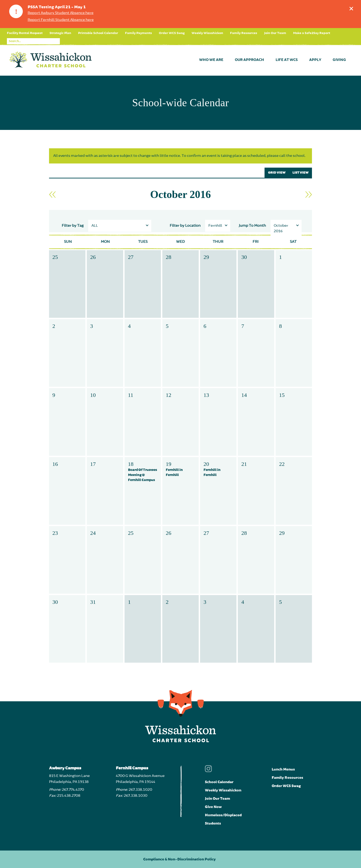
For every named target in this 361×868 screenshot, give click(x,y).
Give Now (213, 807)
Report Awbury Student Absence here (61, 13)
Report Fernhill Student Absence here (61, 20)
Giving (339, 60)
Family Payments (138, 33)
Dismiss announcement (352, 7)
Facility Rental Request (25, 33)
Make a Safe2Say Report (312, 33)
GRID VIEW (277, 173)
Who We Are (211, 60)
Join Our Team (275, 33)
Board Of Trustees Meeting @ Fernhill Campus (143, 475)
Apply (315, 60)
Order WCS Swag (172, 33)
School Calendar (219, 782)
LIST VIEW (300, 173)
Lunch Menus (283, 769)
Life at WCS (287, 60)
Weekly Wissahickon (207, 33)
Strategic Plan (60, 33)
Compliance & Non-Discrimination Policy (179, 859)
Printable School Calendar (98, 33)
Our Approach (249, 60)
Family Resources (244, 33)
